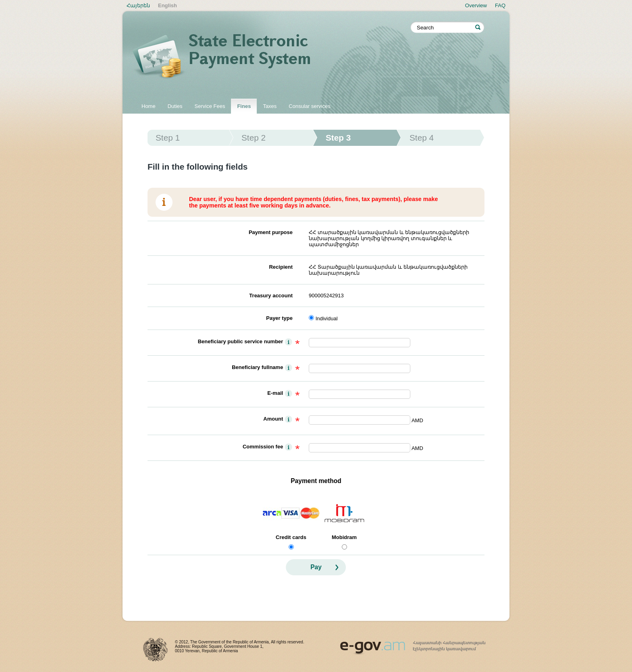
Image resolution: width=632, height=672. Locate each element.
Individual (327, 318)
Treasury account (271, 296)
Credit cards (291, 537)
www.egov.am (413, 644)
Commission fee (263, 447)
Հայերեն (138, 5)
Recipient (281, 267)
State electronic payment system (272, 57)
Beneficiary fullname (257, 367)
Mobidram (344, 537)
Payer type (279, 318)
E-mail (275, 393)
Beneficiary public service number (241, 341)
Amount (273, 419)
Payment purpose (271, 232)
